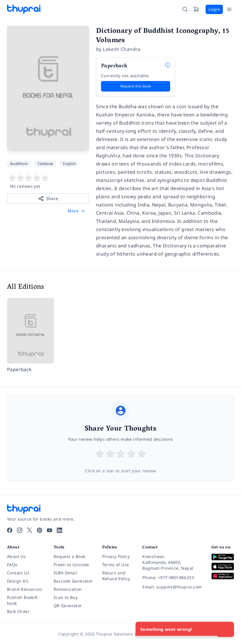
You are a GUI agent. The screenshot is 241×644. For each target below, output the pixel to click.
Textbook (45, 164)
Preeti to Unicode (71, 565)
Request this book (136, 86)
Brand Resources (25, 589)
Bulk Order (18, 611)
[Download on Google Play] (223, 557)
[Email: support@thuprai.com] (172, 587)
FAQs (12, 565)
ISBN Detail (65, 573)
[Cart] (196, 9)
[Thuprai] (24, 9)
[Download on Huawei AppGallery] (223, 576)
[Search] (185, 9)
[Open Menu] (229, 9)
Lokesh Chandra (122, 49)
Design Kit (18, 581)
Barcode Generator (73, 581)
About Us (16, 556)
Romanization (68, 589)
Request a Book (70, 556)
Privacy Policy (116, 556)
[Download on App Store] (223, 566)
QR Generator (68, 606)
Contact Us (18, 573)
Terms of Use (116, 565)
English (69, 164)
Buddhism (19, 164)
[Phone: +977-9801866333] (172, 578)
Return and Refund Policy (116, 576)
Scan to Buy (66, 597)
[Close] (226, 629)
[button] (77, 211)
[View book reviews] (48, 182)
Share (48, 199)
